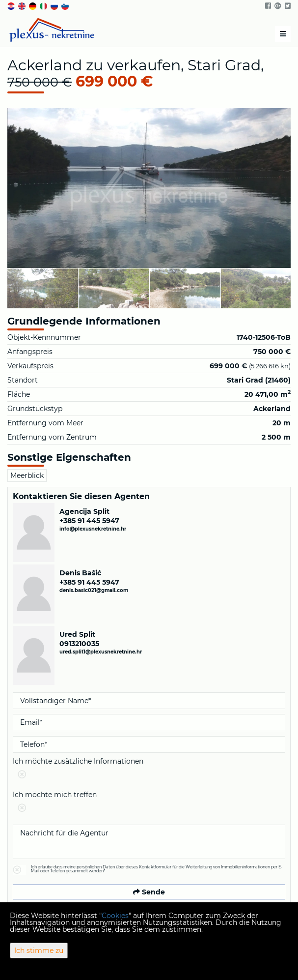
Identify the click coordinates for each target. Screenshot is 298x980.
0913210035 (79, 644)
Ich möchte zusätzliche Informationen (149, 770)
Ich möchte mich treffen (149, 803)
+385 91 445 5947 (89, 521)
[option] (43, 288)
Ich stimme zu (39, 950)
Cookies (115, 916)
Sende (149, 892)
